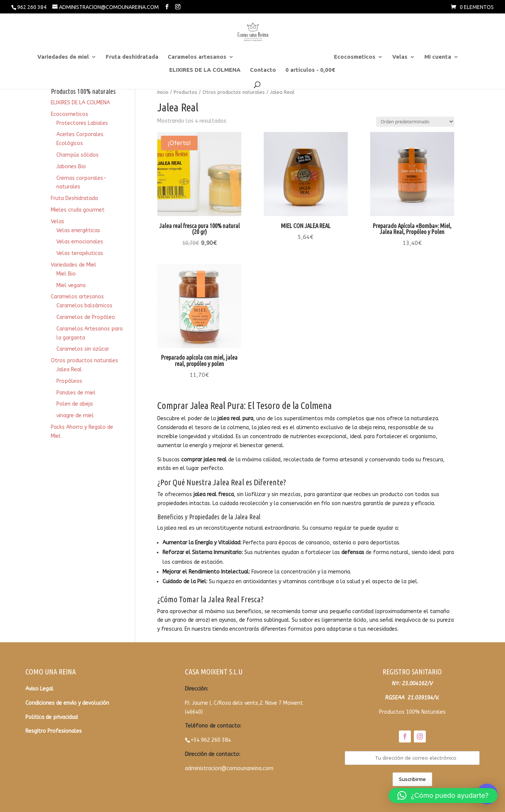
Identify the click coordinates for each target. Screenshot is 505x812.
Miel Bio (66, 274)
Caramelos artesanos (197, 57)
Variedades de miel (63, 57)
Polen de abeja (75, 404)
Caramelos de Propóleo (86, 317)
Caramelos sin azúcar (83, 349)
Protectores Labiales (82, 123)
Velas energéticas (78, 230)
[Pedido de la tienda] (415, 122)
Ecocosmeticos (355, 57)
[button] (443, 796)
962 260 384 (32, 7)
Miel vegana (71, 285)
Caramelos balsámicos (84, 306)
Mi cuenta (438, 57)
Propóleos (69, 381)
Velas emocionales (80, 242)
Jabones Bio (71, 167)
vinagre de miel (75, 416)
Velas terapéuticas (80, 253)
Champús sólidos (78, 155)
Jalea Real (69, 370)
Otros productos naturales (280, 57)
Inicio (163, 92)
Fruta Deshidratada (74, 198)
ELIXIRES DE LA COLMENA (205, 70)
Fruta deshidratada (132, 57)
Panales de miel (76, 393)
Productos (185, 92)
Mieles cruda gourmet (78, 210)
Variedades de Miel (74, 265)
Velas (400, 57)
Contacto (263, 70)
